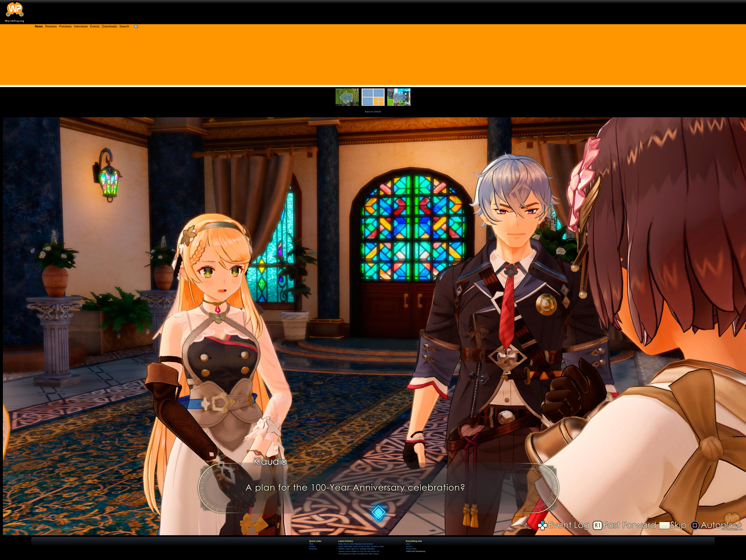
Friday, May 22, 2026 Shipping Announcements (356, 544)
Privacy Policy (411, 549)
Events (95, 26)
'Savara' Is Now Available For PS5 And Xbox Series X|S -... (360, 551)
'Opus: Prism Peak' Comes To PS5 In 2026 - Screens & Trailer (361, 546)
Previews (65, 26)
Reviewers (313, 549)
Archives (312, 546)
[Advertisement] (373, 58)
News (311, 544)
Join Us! (409, 546)
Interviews (81, 26)
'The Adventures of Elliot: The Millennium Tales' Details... (359, 554)
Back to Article (373, 112)
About (408, 544)
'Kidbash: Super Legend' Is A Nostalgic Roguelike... (357, 549)
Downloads (110, 26)
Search (124, 26)
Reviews (51, 26)
